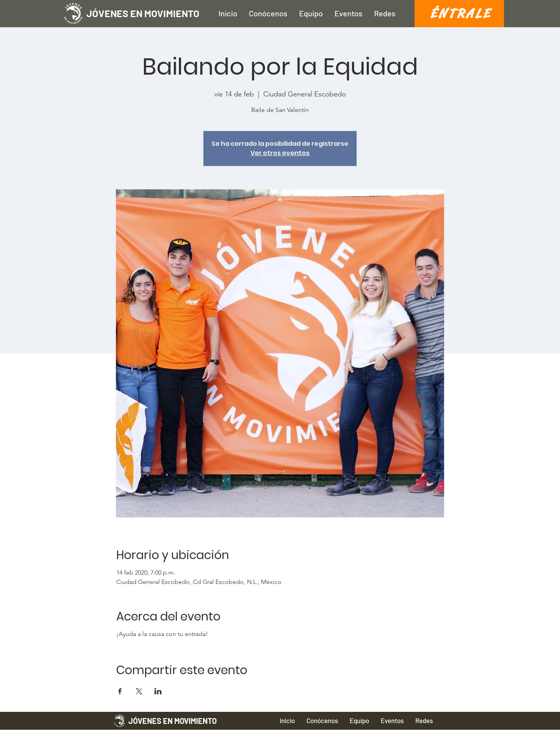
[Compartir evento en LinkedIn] (158, 691)
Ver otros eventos (280, 153)
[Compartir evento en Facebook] (120, 691)
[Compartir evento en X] (139, 691)
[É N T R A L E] (459, 14)
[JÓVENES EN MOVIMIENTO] (164, 13)
